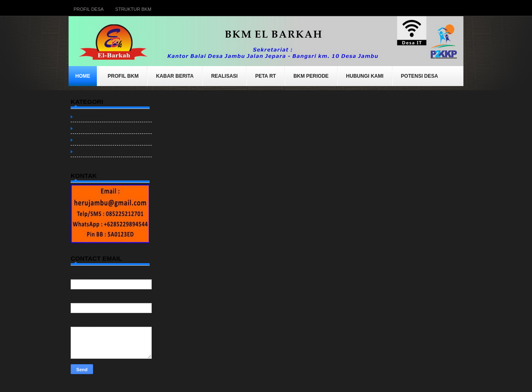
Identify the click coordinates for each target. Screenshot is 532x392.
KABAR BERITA (175, 76)
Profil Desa (89, 9)
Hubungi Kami (365, 76)
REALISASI (224, 76)
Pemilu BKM (90, 139)
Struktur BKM (133, 9)
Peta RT (266, 76)
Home (83, 76)
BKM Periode (311, 76)
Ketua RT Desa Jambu (102, 128)
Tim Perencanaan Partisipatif (109, 151)
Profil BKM (123, 76)
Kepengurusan (92, 116)
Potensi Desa (420, 76)
